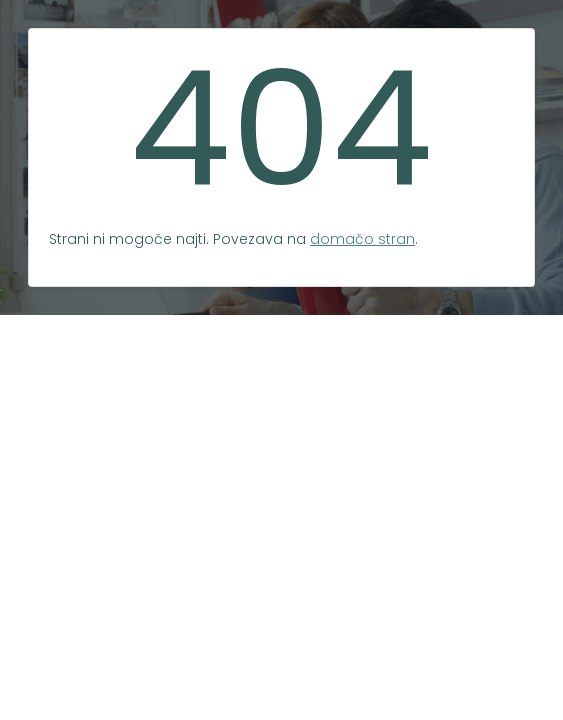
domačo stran (362, 239)
